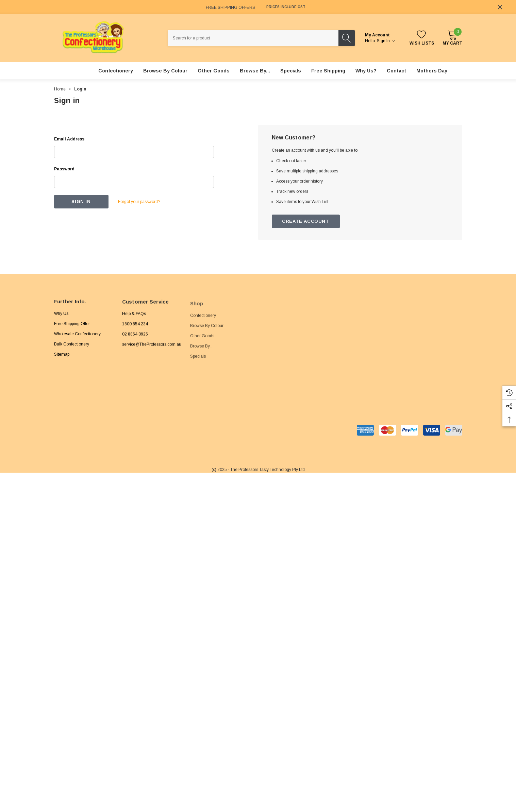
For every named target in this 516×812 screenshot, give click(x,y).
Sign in (386, 41)
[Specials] (291, 71)
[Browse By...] (255, 71)
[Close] (500, 7)
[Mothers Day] (432, 71)
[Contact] (396, 71)
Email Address (69, 139)
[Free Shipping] (328, 71)
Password (64, 169)
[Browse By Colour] (165, 71)
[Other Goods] (214, 71)
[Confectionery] (116, 71)
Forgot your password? (139, 202)
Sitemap (62, 360)
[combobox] (253, 38)
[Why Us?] (366, 71)
